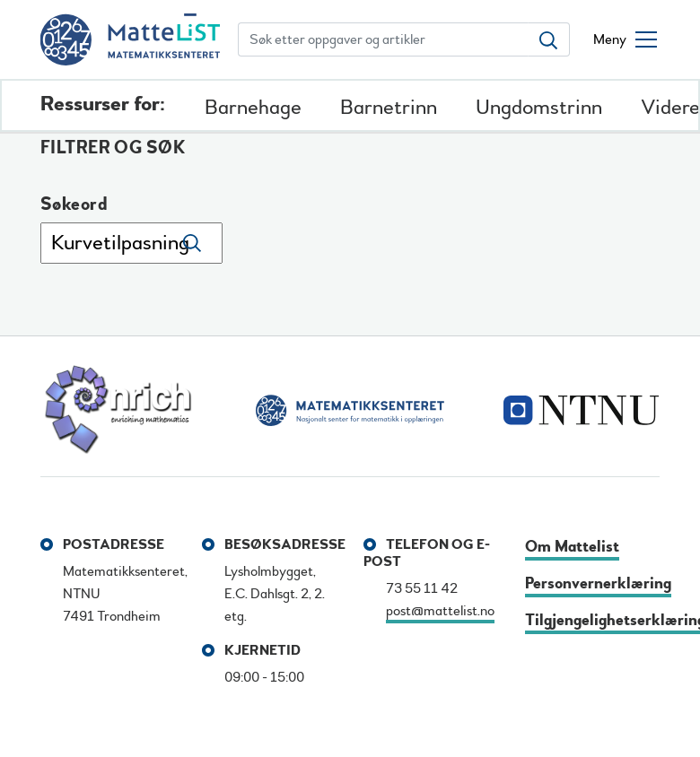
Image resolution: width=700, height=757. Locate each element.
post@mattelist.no (440, 611)
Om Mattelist (572, 547)
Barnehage (253, 107)
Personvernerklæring (598, 583)
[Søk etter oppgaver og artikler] (383, 39)
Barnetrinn (389, 107)
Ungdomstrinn (539, 107)
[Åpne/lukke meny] (625, 39)
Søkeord (74, 204)
